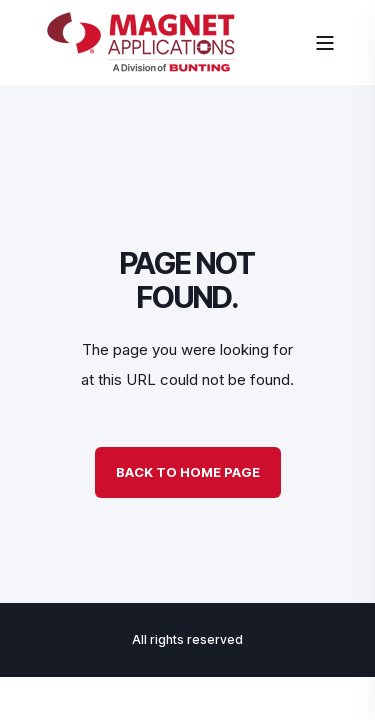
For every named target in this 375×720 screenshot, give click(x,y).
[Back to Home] (141, 66)
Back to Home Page (188, 472)
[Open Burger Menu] (325, 43)
